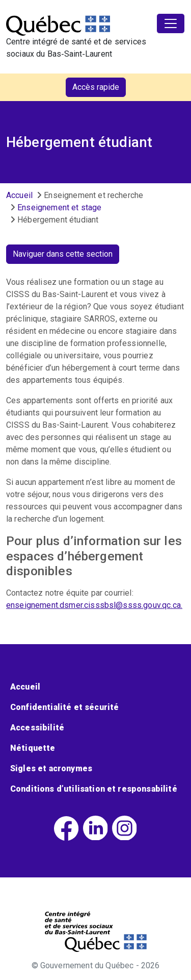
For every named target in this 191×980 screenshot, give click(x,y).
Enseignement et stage (59, 207)
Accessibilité (37, 728)
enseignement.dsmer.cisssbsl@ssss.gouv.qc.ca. (94, 605)
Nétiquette (33, 748)
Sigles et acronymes (51, 768)
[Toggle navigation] (171, 23)
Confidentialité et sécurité (64, 707)
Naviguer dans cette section (63, 254)
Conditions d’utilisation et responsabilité (94, 789)
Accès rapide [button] (96, 87)
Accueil (19, 195)
